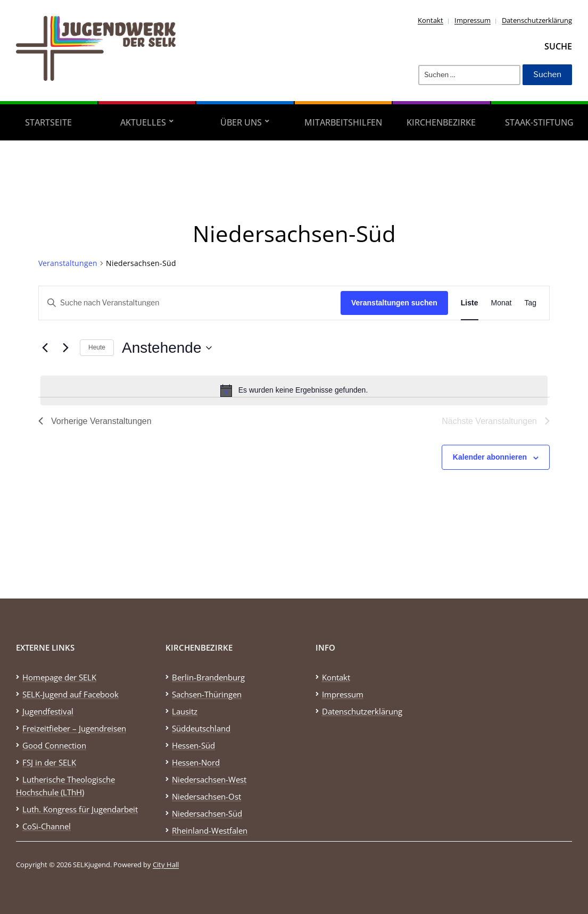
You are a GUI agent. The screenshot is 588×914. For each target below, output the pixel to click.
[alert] (294, 390)
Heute (97, 347)
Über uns (241, 122)
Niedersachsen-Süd (207, 813)
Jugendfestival (48, 711)
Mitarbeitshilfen (343, 122)
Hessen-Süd (193, 745)
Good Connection (54, 745)
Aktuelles (143, 122)
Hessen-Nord (196, 762)
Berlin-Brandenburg (208, 677)
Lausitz (185, 711)
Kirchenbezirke (441, 122)
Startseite (48, 122)
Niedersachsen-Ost (206, 796)
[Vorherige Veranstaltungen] (45, 348)
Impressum (473, 20)
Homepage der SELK (59, 677)
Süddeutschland (201, 728)
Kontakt (430, 20)
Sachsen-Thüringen (207, 694)
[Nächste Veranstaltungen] (65, 348)
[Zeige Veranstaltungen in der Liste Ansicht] (470, 303)
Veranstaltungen (68, 263)
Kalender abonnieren (490, 457)
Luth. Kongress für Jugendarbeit (80, 809)
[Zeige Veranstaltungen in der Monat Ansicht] (502, 303)
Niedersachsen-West (209, 779)
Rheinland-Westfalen (210, 830)
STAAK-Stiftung (539, 122)
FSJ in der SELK (49, 762)
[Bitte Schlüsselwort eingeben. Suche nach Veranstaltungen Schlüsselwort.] (190, 303)
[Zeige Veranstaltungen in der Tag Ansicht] (530, 303)
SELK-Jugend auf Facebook (71, 694)
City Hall (166, 865)
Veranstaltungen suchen (394, 303)
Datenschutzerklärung (537, 20)
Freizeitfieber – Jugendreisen (74, 728)
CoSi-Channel (47, 826)
